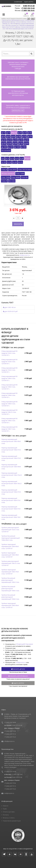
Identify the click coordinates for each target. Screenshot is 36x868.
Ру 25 (17, 158)
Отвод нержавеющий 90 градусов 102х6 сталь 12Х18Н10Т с (9, 362)
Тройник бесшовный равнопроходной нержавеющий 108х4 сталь (10, 580)
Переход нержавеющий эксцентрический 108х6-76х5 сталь (11, 517)
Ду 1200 (10, 147)
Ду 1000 (4, 147)
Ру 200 (15, 162)
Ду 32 (25, 133)
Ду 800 (26, 143)
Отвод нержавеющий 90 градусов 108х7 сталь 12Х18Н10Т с (9, 429)
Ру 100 (4, 162)
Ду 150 (30, 136)
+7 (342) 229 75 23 (10, 737)
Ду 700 (21, 143)
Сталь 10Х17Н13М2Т (25, 170)
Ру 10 (7, 158)
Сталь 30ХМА (16, 177)
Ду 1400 (17, 147)
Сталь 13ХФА (20, 174)
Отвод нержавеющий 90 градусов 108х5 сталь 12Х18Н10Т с (9, 387)
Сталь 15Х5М (6, 177)
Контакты (6, 815)
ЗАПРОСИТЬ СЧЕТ (18, 110)
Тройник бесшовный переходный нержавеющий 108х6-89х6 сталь (11, 538)
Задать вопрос (29, 2)
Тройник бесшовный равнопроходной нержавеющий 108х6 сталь (10, 589)
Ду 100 (18, 136)
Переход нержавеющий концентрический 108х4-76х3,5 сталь (12, 475)
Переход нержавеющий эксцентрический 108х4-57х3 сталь (11, 500)
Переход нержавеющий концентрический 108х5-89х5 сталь (11, 441)
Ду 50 (3, 136)
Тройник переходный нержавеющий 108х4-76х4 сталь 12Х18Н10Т (10, 572)
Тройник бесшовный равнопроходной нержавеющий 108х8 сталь (10, 597)
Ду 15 (8, 133)
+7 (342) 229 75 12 (10, 734)
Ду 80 (13, 136)
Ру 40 (22, 158)
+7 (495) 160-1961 (17, 774)
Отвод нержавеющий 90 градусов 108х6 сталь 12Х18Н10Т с (9, 421)
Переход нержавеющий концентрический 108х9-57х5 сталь (11, 458)
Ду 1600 (23, 147)
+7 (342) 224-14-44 (28, 8)
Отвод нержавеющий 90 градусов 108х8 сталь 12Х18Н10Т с (9, 395)
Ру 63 (28, 158)
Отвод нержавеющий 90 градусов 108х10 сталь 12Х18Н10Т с (9, 412)
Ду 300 (15, 140)
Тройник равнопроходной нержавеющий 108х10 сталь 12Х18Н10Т (11, 563)
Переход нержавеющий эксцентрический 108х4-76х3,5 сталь (11, 483)
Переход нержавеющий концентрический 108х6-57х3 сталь (11, 450)
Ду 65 (8, 136)
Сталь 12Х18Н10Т (9, 174)
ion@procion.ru (9, 793)
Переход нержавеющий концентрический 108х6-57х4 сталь (11, 492)
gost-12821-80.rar (9, 307)
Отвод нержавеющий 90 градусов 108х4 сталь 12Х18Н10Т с (9, 378)
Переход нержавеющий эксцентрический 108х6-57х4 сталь (11, 509)
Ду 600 (15, 143)
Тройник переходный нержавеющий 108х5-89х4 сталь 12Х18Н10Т (10, 605)
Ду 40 (29, 133)
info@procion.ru (25, 107)
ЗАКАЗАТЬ (18, 224)
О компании (18, 2)
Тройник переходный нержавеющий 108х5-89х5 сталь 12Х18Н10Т (10, 555)
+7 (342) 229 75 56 (10, 731)
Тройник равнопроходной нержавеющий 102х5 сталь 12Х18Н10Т (10, 530)
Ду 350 (21, 140)
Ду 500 (9, 143)
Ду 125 (24, 136)
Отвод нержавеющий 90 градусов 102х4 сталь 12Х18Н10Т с (9, 370)
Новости (6, 806)
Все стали (12, 181)
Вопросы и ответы (9, 818)
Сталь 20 (4, 170)
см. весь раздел (17, 347)
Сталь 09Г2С (13, 170)
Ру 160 (9, 162)
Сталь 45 (4, 181)
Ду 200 (4, 140)
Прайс (5, 809)
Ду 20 (15, 133)
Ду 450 (4, 143)
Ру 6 (3, 158)
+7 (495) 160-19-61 (28, 10)
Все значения (6, 150)
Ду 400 (26, 140)
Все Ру (20, 162)
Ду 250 (9, 140)
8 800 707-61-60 (29, 6)
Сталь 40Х (25, 177)
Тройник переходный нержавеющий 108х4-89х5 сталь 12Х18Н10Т (10, 546)
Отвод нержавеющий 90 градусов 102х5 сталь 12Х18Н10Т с (9, 353)
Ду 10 (3, 133)
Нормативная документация (12, 821)
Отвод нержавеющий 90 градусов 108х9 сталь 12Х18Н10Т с (9, 404)
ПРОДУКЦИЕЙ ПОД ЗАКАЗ (24, 644)
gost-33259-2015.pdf (10, 311)
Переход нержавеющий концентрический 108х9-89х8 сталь (11, 467)
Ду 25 (20, 133)
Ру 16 (12, 158)
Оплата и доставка (9, 812)
